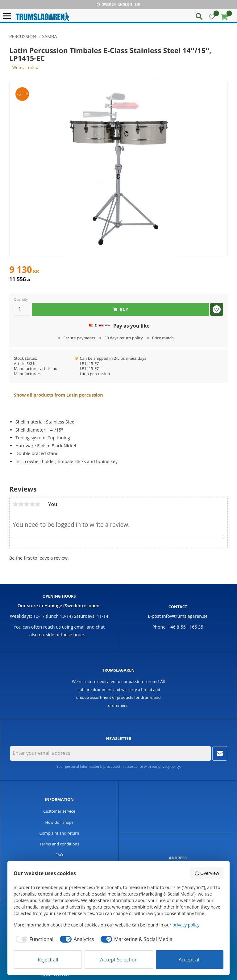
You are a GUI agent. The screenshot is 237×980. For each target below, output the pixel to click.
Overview (207, 873)
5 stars (38, 504)
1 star (15, 504)
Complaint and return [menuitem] (59, 833)
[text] (118, 270)
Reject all (48, 960)
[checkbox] (33, 939)
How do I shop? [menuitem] (59, 822)
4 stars (32, 504)
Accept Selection (119, 960)
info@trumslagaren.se (185, 616)
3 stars (27, 504)
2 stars (21, 504)
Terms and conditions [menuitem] (59, 844)
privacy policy (169, 766)
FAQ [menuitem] (59, 855)
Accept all (190, 960)
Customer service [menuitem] (59, 811)
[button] (8, 16)
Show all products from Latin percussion (58, 395)
